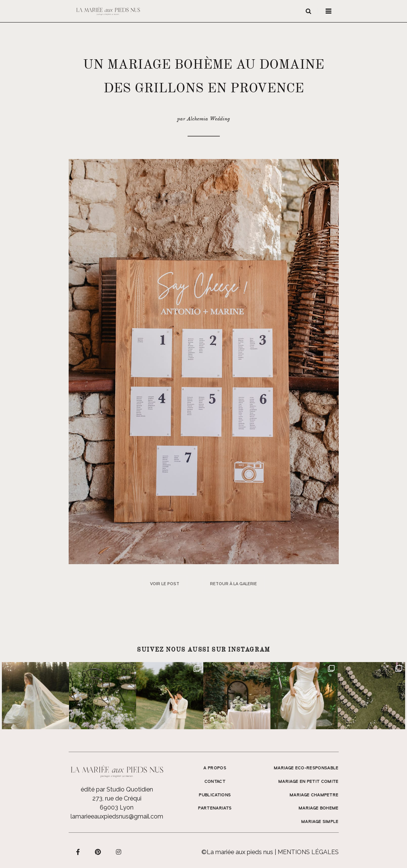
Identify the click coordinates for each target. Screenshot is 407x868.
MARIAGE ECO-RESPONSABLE (306, 768)
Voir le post (165, 584)
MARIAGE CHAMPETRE (314, 795)
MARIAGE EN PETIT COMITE (309, 782)
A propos (215, 768)
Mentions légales (308, 852)
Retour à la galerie (234, 584)
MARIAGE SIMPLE (320, 822)
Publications (215, 795)
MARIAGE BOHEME (319, 808)
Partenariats (215, 808)
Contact (215, 782)
